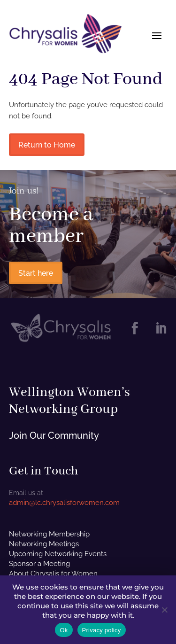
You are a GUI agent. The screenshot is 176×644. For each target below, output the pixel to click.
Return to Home (47, 145)
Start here (36, 273)
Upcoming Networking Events (58, 554)
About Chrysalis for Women (53, 574)
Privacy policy (102, 630)
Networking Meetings (44, 544)
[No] (164, 610)
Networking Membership (49, 534)
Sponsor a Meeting (39, 564)
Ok (64, 630)
